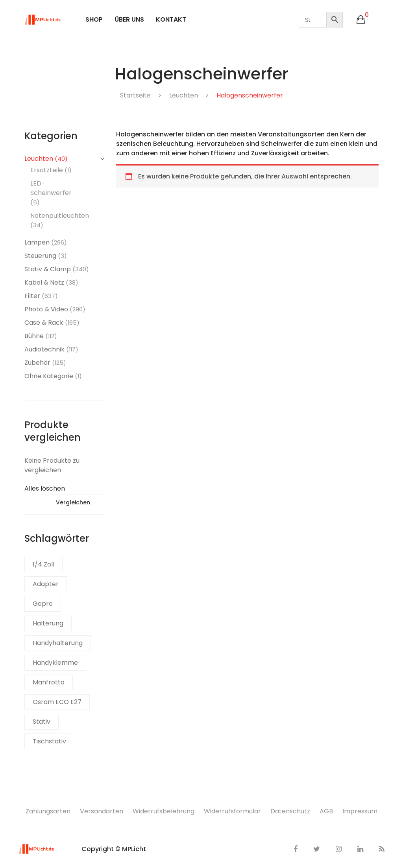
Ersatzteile (47, 170)
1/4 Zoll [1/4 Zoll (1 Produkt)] (43, 564)
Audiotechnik (44, 349)
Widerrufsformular (232, 811)
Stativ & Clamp (48, 269)
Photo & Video (46, 309)
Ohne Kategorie (49, 376)
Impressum (360, 811)
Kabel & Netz (44, 282)
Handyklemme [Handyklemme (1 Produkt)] (55, 663)
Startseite (135, 95)
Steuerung (40, 256)
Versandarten (102, 811)
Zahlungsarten (48, 811)
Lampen (37, 242)
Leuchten (184, 95)
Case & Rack (44, 323)
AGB (326, 811)
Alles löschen (45, 488)
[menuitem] (94, 20)
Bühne (34, 336)
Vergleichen (73, 502)
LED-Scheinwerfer (51, 188)
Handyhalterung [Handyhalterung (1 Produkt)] (58, 643)
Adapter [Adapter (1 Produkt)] (46, 584)
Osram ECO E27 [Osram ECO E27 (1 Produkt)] (57, 702)
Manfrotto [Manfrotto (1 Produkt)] (49, 682)
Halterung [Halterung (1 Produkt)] (48, 623)
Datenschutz (290, 811)
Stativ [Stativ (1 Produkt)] (42, 722)
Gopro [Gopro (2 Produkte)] (43, 604)
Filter (32, 296)
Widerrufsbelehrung (164, 811)
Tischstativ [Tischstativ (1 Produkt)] (49, 741)
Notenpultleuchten (60, 216)
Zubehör (37, 363)
